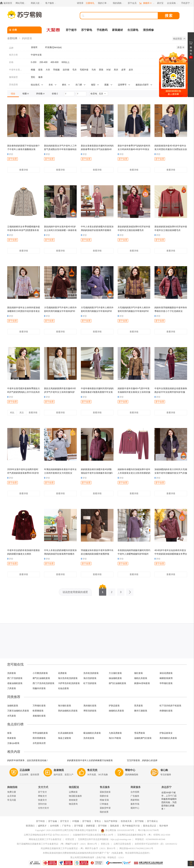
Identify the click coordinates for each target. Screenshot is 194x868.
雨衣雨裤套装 (39, 738)
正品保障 (25, 770)
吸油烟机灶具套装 (92, 733)
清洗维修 (148, 30)
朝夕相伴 (164, 826)
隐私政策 (115, 826)
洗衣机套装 (89, 738)
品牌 (11, 48)
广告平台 (66, 826)
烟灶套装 (139, 673)
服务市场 (135, 804)
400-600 (55, 62)
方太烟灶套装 (115, 673)
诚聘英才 (42, 826)
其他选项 (13, 85)
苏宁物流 (87, 821)
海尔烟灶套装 (65, 706)
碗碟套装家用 (166, 678)
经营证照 (70, 839)
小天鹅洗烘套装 (40, 673)
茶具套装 (139, 706)
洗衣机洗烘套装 (91, 673)
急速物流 (59, 770)
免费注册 (12, 792)
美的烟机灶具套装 (168, 738)
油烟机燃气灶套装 (143, 738)
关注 (22, 413)
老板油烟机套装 (15, 683)
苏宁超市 (71, 30)
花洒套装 (62, 673)
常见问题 (12, 800)
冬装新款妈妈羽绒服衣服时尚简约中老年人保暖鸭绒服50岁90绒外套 (134, 554)
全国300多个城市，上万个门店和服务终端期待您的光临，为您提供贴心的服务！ (169, 801)
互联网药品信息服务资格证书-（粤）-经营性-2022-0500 (144, 835)
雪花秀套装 (140, 733)
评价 (10, 154)
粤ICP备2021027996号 (148, 830)
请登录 (80, 3)
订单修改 (104, 804)
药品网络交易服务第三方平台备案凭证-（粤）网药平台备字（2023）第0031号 (78, 848)
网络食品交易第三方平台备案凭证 (45, 839)
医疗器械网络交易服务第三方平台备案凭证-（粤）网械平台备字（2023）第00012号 (57, 844)
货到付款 (42, 804)
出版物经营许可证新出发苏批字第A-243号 (93, 835)
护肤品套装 (114, 706)
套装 (9, 733)
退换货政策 (105, 792)
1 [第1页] (103, 591)
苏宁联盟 (79, 826)
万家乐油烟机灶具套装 (18, 711)
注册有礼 (90, 3)
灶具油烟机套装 (66, 733)
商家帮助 (135, 800)
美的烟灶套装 (90, 706)
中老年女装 (36, 55)
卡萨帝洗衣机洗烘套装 (69, 683)
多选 (181, 47)
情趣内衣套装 (39, 688)
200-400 (44, 62)
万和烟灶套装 (39, 706)
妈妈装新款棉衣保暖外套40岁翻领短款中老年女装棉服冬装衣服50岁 (97, 473)
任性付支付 (44, 808)
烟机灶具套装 (141, 678)
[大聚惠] (53, 30)
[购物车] (147, 3)
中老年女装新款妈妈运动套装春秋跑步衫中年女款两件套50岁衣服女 (171, 392)
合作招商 (135, 792)
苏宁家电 (87, 30)
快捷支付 (42, 800)
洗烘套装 (12, 673)
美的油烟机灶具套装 (68, 711)
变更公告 (105, 844)
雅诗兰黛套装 (141, 711)
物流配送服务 (75, 796)
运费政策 (73, 792)
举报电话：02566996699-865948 (150, 839)
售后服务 (105, 787)
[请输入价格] (69, 94)
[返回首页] (7, 3)
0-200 (34, 62)
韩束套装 (12, 738)
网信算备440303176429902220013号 (136, 848)
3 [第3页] (121, 591)
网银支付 (42, 796)
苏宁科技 (40, 821)
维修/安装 (104, 800)
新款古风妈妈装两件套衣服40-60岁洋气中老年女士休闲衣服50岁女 (60, 392)
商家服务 (136, 787)
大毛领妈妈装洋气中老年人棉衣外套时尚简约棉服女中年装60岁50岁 (60, 311)
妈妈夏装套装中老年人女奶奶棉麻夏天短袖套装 (90, 760)
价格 (11, 62)
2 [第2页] (112, 591)
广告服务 (135, 796)
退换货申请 (105, 808)
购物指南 (12, 787)
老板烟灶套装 (39, 716)
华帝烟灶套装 (166, 683)
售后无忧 (92, 770)
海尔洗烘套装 (90, 678)
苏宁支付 (42, 792)
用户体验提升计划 (131, 826)
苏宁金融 (53, 821)
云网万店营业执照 (122, 844)
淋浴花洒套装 (166, 673)
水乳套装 (12, 716)
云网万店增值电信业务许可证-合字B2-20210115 (46, 835)
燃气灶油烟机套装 (41, 678)
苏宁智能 (139, 821)
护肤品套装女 (166, 733)
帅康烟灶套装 (166, 711)
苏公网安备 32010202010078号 (117, 830)
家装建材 (117, 30)
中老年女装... (15, 70)
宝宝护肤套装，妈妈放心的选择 (142, 760)
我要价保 (104, 796)
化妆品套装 (63, 688)
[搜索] (121, 16)
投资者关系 (126, 821)
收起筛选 (179, 39)
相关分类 (13, 55)
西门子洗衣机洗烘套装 (44, 683)
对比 (12, 413)
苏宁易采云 (152, 821)
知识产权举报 (111, 821)
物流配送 (74, 787)
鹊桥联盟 (90, 826)
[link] (13, 94)
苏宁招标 (102, 826)
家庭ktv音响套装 (142, 683)
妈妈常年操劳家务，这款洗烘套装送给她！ (28, 760)
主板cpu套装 (13, 743)
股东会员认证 (150, 826)
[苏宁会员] (132, 3)
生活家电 (133, 30)
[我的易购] (118, 3)
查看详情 (24, 170)
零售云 (98, 821)
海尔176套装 (115, 738)
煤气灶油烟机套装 (117, 683)
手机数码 (102, 30)
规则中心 (135, 808)
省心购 (164, 770)
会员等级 (12, 796)
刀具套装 (12, 688)
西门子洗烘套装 (15, 678)
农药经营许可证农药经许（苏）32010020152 (156, 844)
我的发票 (104, 812)
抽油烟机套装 (115, 678)
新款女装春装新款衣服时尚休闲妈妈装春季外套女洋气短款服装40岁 (97, 149)
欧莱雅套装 (38, 711)
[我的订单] (104, 3)
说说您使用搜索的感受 (75, 592)
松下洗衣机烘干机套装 (170, 706)
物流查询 (73, 804)
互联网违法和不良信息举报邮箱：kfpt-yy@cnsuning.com (105, 839)
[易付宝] (160, 3)
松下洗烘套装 (90, 683)
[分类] (24, 30)
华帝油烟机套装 (40, 733)
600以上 (66, 62)
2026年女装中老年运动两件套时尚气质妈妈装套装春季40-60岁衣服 (23, 473)
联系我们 (30, 826)
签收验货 (73, 800)
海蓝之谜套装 (65, 738)
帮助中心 (130, 770)
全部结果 (12, 38)
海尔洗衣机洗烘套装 (68, 678)
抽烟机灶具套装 (116, 711)
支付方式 (43, 787)
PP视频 (76, 821)
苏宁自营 (13, 159)
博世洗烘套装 (90, 711)
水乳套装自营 (39, 743)
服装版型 (13, 77)
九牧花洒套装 (115, 733)
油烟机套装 (13, 706)
